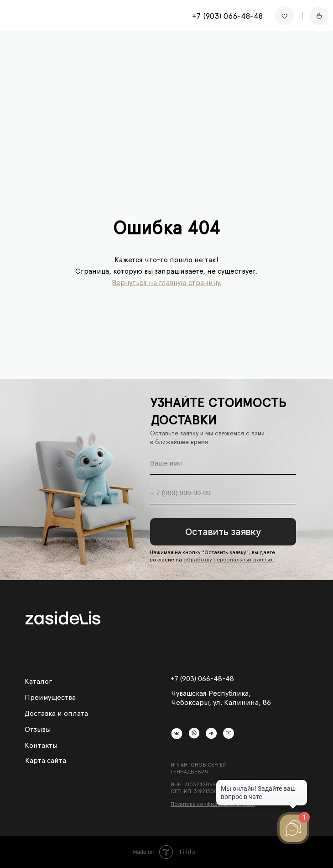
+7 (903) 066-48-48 (227, 16)
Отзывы (38, 729)
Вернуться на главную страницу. (167, 283)
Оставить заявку (223, 532)
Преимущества (50, 697)
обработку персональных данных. (229, 560)
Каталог (38, 681)
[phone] (223, 493)
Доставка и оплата (56, 713)
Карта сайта (46, 760)
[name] (223, 463)
